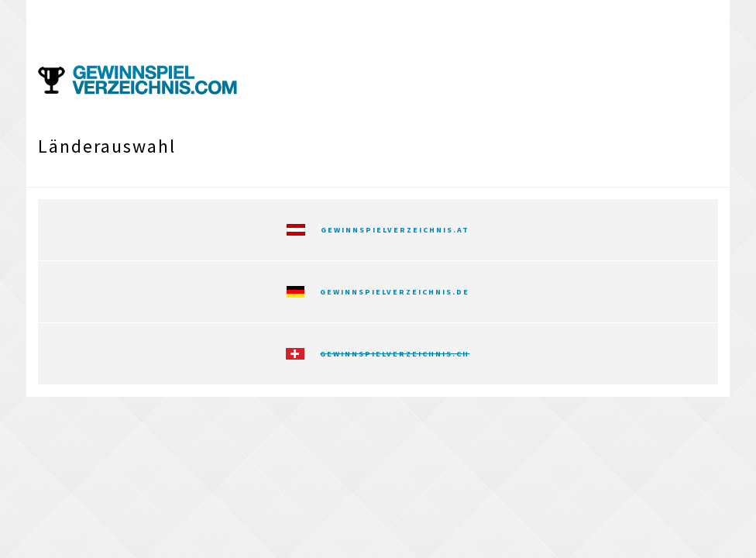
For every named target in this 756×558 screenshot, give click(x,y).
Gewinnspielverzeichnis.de (395, 292)
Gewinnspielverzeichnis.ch (395, 354)
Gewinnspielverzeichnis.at (395, 230)
